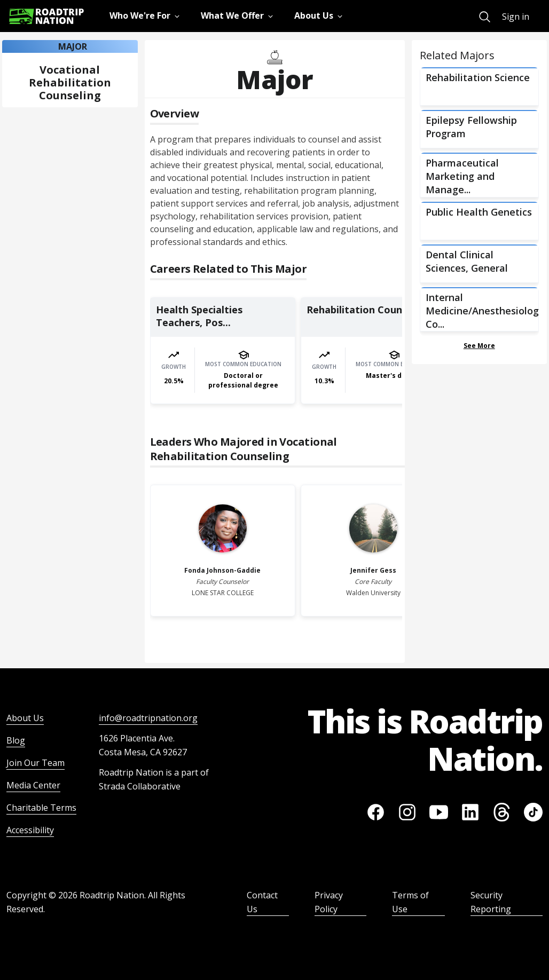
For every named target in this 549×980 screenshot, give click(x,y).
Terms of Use (410, 902)
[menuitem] (485, 17)
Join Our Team (36, 763)
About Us (25, 718)
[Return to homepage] (46, 16)
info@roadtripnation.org (148, 718)
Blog (16, 740)
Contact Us (262, 902)
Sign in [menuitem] (516, 17)
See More (479, 346)
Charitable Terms (41, 808)
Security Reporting (491, 902)
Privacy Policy (329, 902)
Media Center (33, 785)
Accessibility (30, 830)
